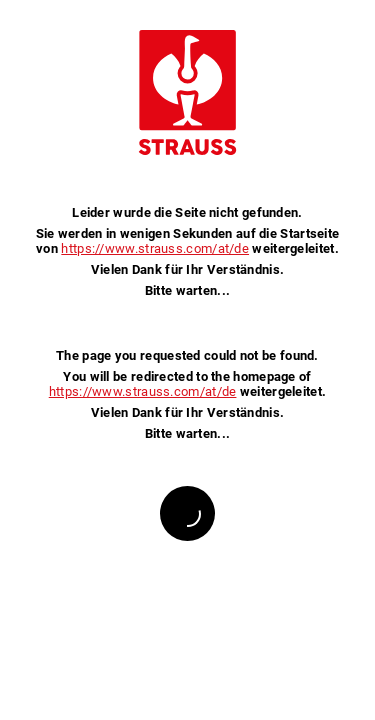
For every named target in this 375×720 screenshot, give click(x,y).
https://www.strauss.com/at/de (155, 248)
